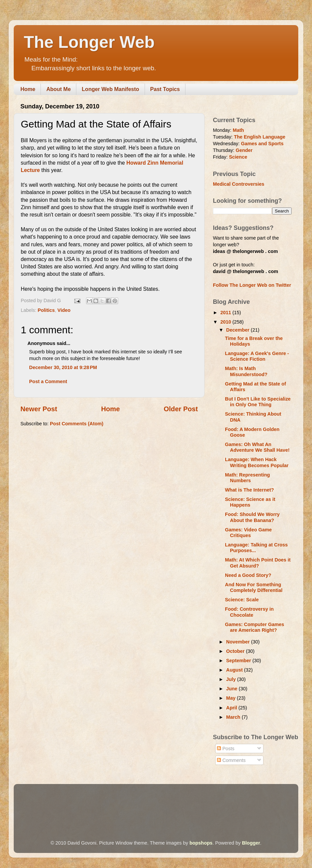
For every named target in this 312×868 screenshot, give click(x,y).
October (236, 651)
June (233, 689)
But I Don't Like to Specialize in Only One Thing (258, 402)
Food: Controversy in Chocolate (249, 612)
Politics (46, 310)
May (232, 698)
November (239, 642)
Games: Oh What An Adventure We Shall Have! (257, 447)
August (235, 670)
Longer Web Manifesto (110, 89)
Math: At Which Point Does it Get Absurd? (258, 563)
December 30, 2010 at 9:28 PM (63, 367)
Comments (231, 760)
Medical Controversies (239, 184)
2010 (226, 322)
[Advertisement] (142, 802)
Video (64, 310)
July (232, 679)
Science (238, 157)
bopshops (201, 843)
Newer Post (39, 409)
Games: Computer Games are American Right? (255, 627)
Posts (226, 749)
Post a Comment (48, 381)
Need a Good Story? (248, 575)
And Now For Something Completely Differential (254, 587)
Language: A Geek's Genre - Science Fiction (257, 356)
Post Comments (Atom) (77, 424)
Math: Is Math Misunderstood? (246, 371)
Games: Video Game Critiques (248, 533)
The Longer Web (89, 42)
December (239, 330)
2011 (226, 313)
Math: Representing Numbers (247, 478)
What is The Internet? (249, 490)
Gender (244, 150)
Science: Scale (242, 600)
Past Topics (165, 89)
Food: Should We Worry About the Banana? (252, 517)
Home (28, 89)
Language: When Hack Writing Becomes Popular (257, 462)
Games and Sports (262, 144)
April (232, 708)
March (234, 717)
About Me (58, 89)
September (239, 661)
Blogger (251, 843)
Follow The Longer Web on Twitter (252, 285)
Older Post (181, 409)
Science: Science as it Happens (250, 502)
